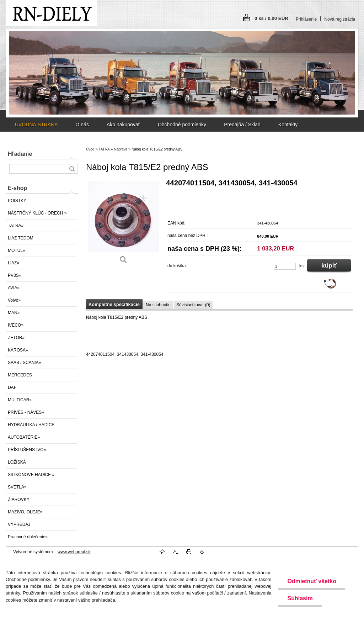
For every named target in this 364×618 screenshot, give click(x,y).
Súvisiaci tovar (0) (193, 305)
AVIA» (14, 288)
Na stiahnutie (158, 305)
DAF (12, 387)
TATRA (104, 149)
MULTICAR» (20, 400)
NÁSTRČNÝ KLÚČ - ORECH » (37, 213)
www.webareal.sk (74, 552)
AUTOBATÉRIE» (24, 437)
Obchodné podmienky (182, 125)
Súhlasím (300, 598)
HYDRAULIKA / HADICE (31, 425)
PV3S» (14, 275)
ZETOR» (16, 338)
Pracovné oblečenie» (28, 537)
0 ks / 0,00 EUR (271, 18)
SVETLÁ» (17, 487)
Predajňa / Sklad (242, 125)
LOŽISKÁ (17, 462)
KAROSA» (18, 350)
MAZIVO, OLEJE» (25, 512)
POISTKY (17, 201)
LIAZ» (14, 263)
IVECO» (16, 325)
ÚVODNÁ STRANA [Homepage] (36, 125)
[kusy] (285, 266)
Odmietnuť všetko (312, 581)
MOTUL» (17, 250)
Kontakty (288, 125)
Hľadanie (20, 154)
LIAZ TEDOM (21, 238)
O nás (82, 125)
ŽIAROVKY (19, 500)
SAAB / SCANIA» (24, 363)
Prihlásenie (306, 19)
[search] (72, 169)
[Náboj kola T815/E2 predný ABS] (123, 224)
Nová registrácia (340, 19)
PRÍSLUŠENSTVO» (27, 450)
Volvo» (14, 300)
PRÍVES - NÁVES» (26, 412)
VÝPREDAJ (19, 524)
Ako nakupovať (123, 125)
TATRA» (16, 226)
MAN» (14, 313)
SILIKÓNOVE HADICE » (31, 475)
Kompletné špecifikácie (114, 304)
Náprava (121, 149)
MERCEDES (20, 375)
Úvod (90, 149)
